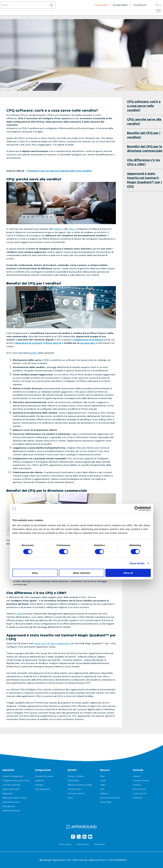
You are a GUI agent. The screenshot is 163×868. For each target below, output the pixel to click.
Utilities (58, 229)
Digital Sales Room (11, 789)
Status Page (106, 802)
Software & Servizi (76, 793)
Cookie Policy (83, 844)
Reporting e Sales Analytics (15, 798)
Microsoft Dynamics (44, 776)
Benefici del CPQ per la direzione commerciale (145, 149)
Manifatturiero (74, 789)
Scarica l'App (101, 5)
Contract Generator (11, 785)
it (157, 5)
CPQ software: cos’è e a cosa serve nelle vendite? (144, 106)
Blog (102, 776)
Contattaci (138, 798)
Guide (103, 780)
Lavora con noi (140, 793)
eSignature (7, 793)
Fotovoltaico (73, 780)
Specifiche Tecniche (11, 811)
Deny (35, 465)
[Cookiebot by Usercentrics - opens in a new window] (137, 401)
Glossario (104, 793)
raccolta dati (88, 343)
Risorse (105, 770)
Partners (137, 785)
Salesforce (39, 780)
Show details (137, 456)
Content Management (13, 776)
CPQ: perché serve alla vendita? (144, 122)
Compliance (140, 5)
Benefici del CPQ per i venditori (144, 135)
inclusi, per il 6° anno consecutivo (52, 643)
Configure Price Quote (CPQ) (16, 780)
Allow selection (81, 465)
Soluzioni (8, 770)
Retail (70, 798)
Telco (71, 229)
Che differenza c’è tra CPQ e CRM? (143, 162)
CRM (19, 614)
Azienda (138, 770)
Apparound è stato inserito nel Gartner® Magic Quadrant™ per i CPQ (145, 180)
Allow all (128, 465)
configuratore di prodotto (88, 340)
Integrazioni (43, 770)
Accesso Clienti (120, 5)
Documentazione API (110, 798)
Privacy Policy (65, 844)
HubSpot (39, 785)
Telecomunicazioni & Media (80, 785)
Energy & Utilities (75, 776)
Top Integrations (43, 789)
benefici (33, 353)
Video (103, 785)
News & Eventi (139, 789)
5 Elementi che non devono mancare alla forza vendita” (60, 171)
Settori (72, 770)
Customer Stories (141, 780)
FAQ (102, 789)
